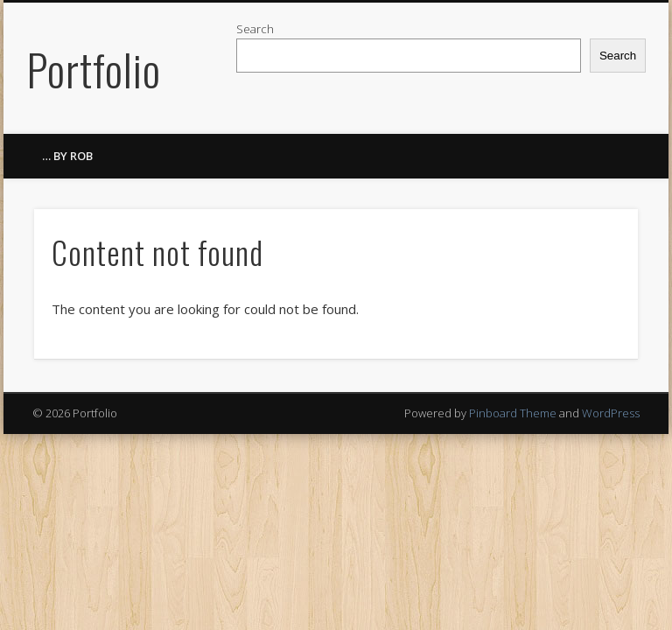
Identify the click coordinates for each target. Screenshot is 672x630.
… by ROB (67, 156)
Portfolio (94, 68)
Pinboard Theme (513, 413)
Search (255, 29)
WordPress (611, 413)
